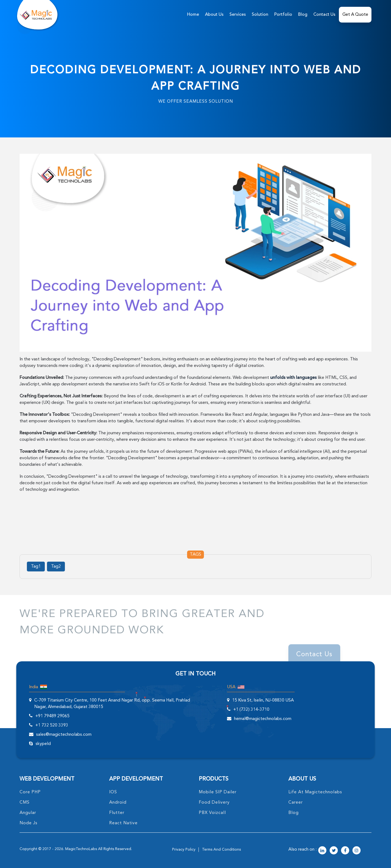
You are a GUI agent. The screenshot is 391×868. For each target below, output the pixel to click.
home (193, 15)
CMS (25, 803)
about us (214, 15)
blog (294, 813)
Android (118, 803)
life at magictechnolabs (315, 792)
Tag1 (36, 567)
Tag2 (56, 567)
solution (260, 15)
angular (28, 813)
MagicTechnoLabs (81, 849)
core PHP (30, 792)
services (238, 15)
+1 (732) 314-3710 (251, 710)
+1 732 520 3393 (52, 725)
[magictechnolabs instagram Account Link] (357, 851)
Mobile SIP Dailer (218, 792)
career (296, 803)
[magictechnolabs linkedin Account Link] (322, 851)
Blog (303, 15)
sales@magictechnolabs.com (64, 735)
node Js (29, 823)
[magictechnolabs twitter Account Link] (334, 851)
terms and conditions (221, 850)
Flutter (117, 813)
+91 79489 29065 (52, 716)
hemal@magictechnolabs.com (263, 719)
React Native (123, 823)
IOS (113, 792)
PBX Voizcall (212, 813)
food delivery (214, 803)
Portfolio (283, 15)
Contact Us (324, 15)
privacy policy (184, 850)
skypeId (43, 744)
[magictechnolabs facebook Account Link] (345, 851)
